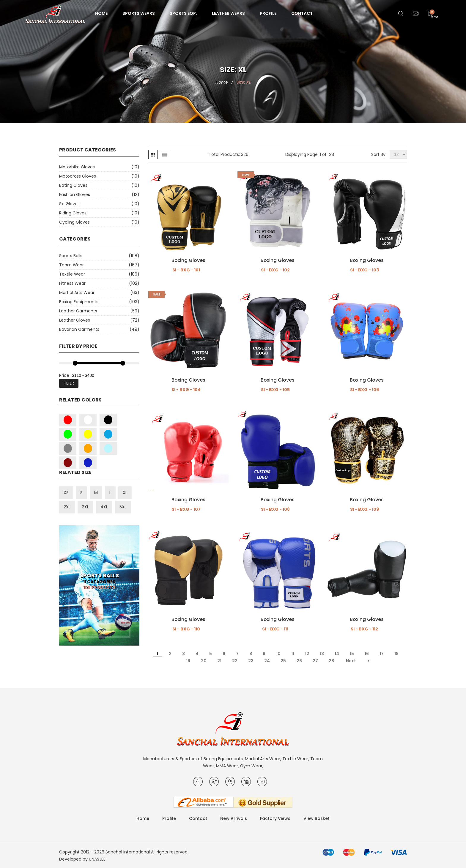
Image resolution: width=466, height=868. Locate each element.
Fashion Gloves (75, 195)
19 (188, 661)
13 (322, 654)
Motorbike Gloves (77, 167)
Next (351, 661)
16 (367, 654)
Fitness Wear (72, 283)
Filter (69, 383)
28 (331, 661)
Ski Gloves (69, 204)
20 (204, 661)
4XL (104, 507)
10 (278, 654)
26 (299, 661)
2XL (67, 507)
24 (267, 661)
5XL (123, 507)
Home (101, 13)
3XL (85, 507)
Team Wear (71, 265)
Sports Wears (139, 13)
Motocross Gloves (78, 176)
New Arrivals (234, 818)
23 (251, 661)
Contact (302, 13)
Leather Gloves (75, 320)
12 (307, 654)
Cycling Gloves (74, 222)
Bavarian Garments (79, 329)
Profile (268, 13)
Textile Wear (72, 274)
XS (66, 493)
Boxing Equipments (79, 302)
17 (382, 654)
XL (125, 493)
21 (219, 661)
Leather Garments (78, 311)
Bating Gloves (73, 185)
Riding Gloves (73, 213)
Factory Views (275, 818)
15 (352, 654)
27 (315, 661)
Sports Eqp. (183, 13)
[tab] (153, 155)
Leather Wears (228, 13)
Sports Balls (71, 256)
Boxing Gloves (188, 260)
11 (293, 654)
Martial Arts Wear (77, 293)
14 (337, 654)
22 (235, 661)
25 (283, 661)
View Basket (317, 818)
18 (396, 654)
